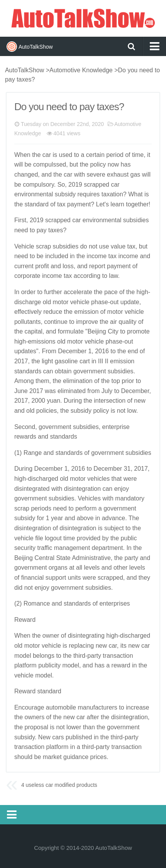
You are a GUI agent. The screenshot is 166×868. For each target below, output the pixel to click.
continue (56, 322)
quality (127, 322)
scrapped (97, 185)
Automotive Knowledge (81, 70)
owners (35, 717)
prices (98, 757)
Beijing (97, 331)
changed (26, 174)
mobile (67, 707)
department (108, 548)
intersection (110, 401)
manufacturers (97, 707)
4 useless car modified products (59, 785)
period (115, 155)
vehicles (98, 479)
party (131, 558)
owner (51, 636)
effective (26, 312)
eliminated (72, 391)
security (25, 548)
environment (100, 220)
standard (37, 204)
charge (31, 302)
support (56, 578)
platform (25, 665)
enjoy (122, 489)
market (52, 757)
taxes (56, 230)
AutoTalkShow (83, 17)
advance (114, 518)
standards (28, 371)
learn (117, 204)
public (129, 538)
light (47, 361)
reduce (53, 312)
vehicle (80, 302)
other (120, 568)
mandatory (130, 498)
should (23, 757)
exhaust (118, 174)
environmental (34, 194)
